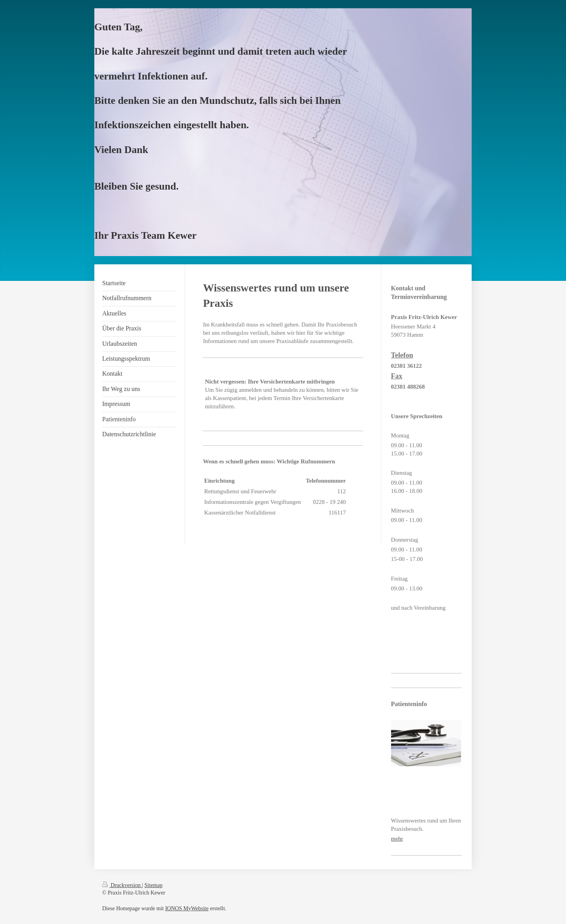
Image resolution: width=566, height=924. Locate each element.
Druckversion (122, 885)
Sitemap (154, 885)
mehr (397, 839)
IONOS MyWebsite (187, 908)
